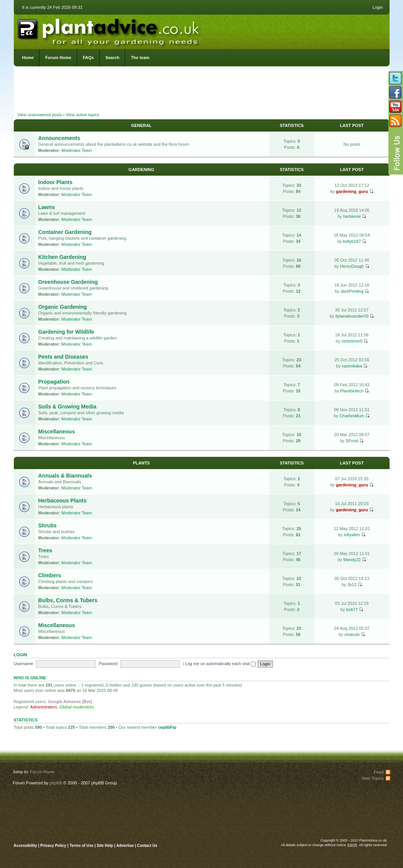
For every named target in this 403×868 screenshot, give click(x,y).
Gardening (141, 170)
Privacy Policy (54, 846)
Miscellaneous (57, 432)
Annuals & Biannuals (65, 476)
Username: (24, 664)
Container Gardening (65, 232)
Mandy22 (352, 560)
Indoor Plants (55, 182)
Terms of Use (81, 846)
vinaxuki (352, 634)
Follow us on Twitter (395, 78)
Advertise (125, 846)
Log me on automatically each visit (220, 664)
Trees (45, 550)
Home (28, 58)
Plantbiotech (352, 391)
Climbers (50, 575)
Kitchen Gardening (62, 257)
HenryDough (352, 266)
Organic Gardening (63, 307)
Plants (141, 463)
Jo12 (352, 585)
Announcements (59, 138)
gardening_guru (352, 191)
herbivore (352, 216)
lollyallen (352, 535)
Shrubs (48, 525)
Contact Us (147, 846)
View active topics (82, 115)
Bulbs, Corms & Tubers (68, 600)
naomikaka (352, 366)
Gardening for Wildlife (66, 332)
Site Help (105, 846)
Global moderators (77, 707)
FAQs (88, 58)
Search (113, 58)
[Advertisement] (202, 90)
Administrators (43, 707)
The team (140, 58)
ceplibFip (167, 727)
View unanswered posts (40, 115)
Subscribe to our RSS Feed (395, 121)
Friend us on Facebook (395, 92)
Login (378, 7)
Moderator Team (77, 150)
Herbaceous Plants (63, 501)
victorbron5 (352, 341)
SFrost (352, 441)
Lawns (47, 207)
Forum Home (58, 58)
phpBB (56, 783)
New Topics (373, 778)
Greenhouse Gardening (68, 282)
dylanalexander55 (352, 316)
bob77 (352, 609)
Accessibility (25, 846)
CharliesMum (352, 416)
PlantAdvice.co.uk (109, 30)
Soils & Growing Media (67, 407)
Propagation (54, 382)
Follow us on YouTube (395, 107)
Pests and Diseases (63, 357)
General (141, 125)
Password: (108, 664)
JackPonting (352, 291)
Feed (379, 772)
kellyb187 (352, 241)
